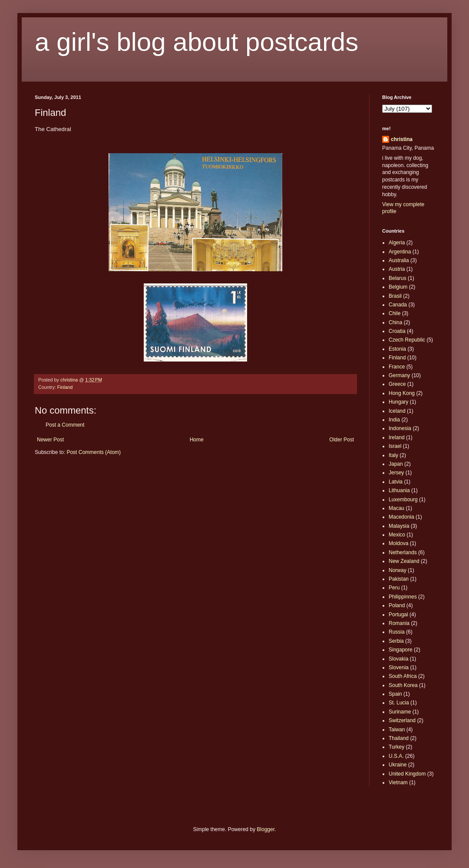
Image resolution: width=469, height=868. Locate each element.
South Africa (403, 676)
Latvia (396, 482)
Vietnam (398, 783)
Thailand (399, 738)
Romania (399, 623)
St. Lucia (399, 703)
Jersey (396, 473)
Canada (398, 305)
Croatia (397, 331)
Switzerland (402, 720)
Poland (397, 605)
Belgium (398, 287)
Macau (396, 508)
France (397, 367)
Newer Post (50, 440)
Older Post (342, 440)
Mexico (397, 535)
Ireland (397, 437)
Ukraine (398, 765)
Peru (394, 588)
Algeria (397, 243)
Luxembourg (403, 500)
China (395, 322)
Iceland (397, 411)
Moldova (398, 543)
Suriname (400, 712)
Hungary (398, 402)
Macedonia (401, 517)
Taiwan (397, 730)
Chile (395, 313)
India (394, 420)
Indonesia (400, 428)
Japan (396, 464)
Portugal (398, 615)
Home (197, 440)
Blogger (266, 829)
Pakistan (399, 579)
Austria (397, 269)
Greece (397, 384)
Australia (399, 260)
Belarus (398, 278)
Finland (65, 387)
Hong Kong (402, 393)
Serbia (396, 641)
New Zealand (404, 561)
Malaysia (399, 526)
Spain (395, 694)
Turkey (396, 747)
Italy (393, 455)
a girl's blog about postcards (197, 42)
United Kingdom (407, 774)
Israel (395, 446)
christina (402, 139)
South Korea (403, 685)
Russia (397, 632)
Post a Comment (65, 425)
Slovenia (399, 667)
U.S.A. (396, 756)
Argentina (400, 252)
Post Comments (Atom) (94, 452)
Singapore (401, 650)
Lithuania (399, 490)
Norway (398, 570)
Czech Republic (407, 340)
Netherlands (403, 552)
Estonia (397, 349)
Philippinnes (403, 597)
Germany (399, 375)
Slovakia (398, 659)
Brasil (395, 296)
